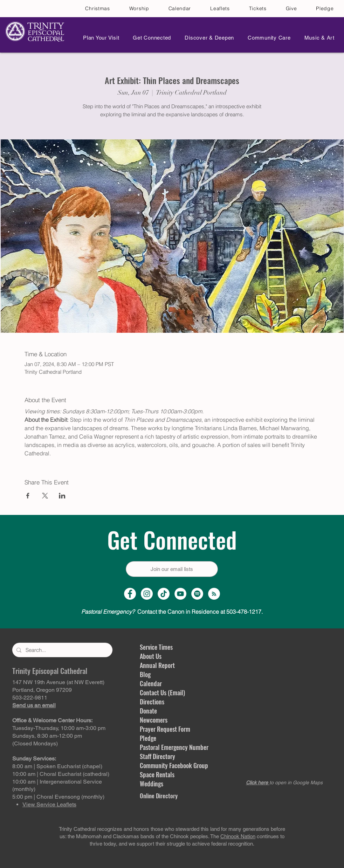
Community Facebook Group (174, 765)
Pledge (148, 738)
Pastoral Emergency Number (174, 747)
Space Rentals (157, 774)
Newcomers (154, 720)
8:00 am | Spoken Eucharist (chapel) (57, 766)
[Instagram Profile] (147, 594)
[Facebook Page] (130, 594)
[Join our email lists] (172, 569)
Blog (145, 674)
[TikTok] (164, 594)
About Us (151, 656)
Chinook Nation (238, 836)
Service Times (156, 647)
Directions (152, 702)
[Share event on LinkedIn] (62, 496)
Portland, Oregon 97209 (42, 690)
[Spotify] (197, 594)
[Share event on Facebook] (28, 496)
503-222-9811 (30, 698)
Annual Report (157, 665)
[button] (99, 38)
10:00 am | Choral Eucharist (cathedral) (61, 774)
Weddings (152, 784)
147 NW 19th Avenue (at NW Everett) (58, 682)
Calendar (151, 683)
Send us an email (34, 705)
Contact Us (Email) (162, 693)
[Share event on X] (45, 496)
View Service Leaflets (49, 804)
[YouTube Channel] (180, 594)
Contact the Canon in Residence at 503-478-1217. (172, 612)
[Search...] (62, 650)
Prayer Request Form (165, 729)
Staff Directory (157, 756)
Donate (148, 711)
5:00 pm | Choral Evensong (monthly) (58, 797)
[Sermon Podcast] (214, 594)
